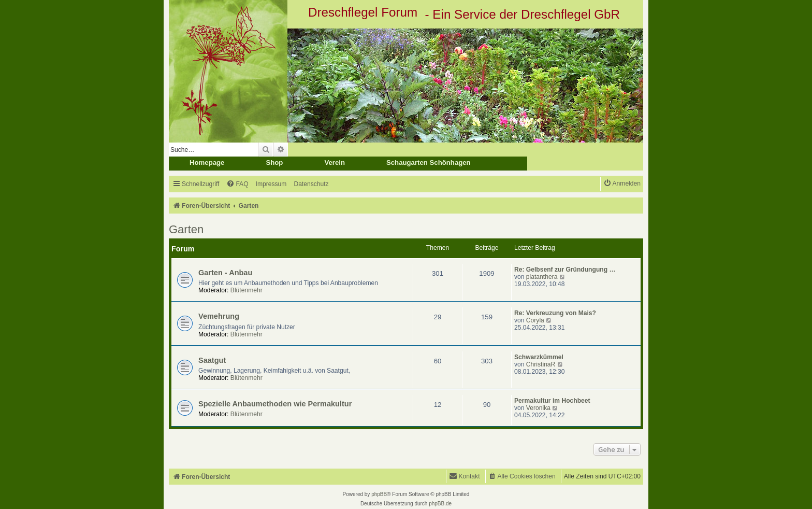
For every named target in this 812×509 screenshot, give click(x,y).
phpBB (379, 494)
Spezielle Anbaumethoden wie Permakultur (275, 404)
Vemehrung (219, 316)
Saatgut (212, 360)
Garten (186, 229)
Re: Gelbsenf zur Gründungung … (565, 270)
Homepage (207, 162)
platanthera (542, 277)
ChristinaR (541, 364)
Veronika (538, 408)
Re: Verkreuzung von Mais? (555, 313)
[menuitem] (237, 184)
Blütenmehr (247, 290)
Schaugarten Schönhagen (429, 162)
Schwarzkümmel (539, 357)
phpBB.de (440, 504)
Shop (274, 162)
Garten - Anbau (225, 273)
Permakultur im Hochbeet (552, 401)
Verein (335, 162)
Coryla (535, 320)
